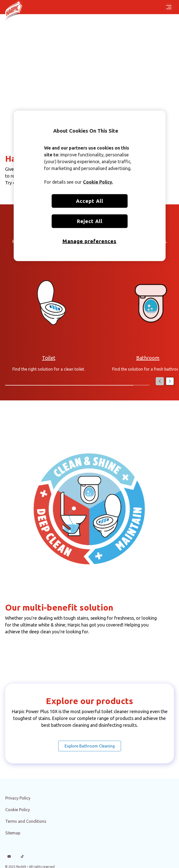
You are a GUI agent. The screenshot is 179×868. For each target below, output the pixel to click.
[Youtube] (9, 856)
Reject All (90, 221)
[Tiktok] (22, 856)
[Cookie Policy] (18, 810)
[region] (90, 186)
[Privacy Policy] (18, 798)
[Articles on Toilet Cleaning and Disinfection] (49, 358)
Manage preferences (90, 241)
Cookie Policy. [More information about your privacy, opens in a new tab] (98, 182)
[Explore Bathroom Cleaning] (90, 746)
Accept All (90, 201)
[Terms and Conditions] (26, 821)
